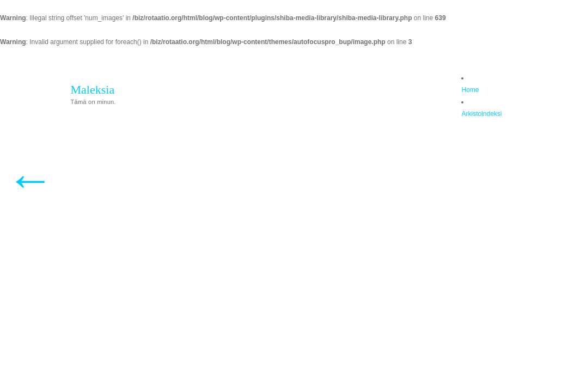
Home (470, 90)
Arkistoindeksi (481, 114)
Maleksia (93, 90)
